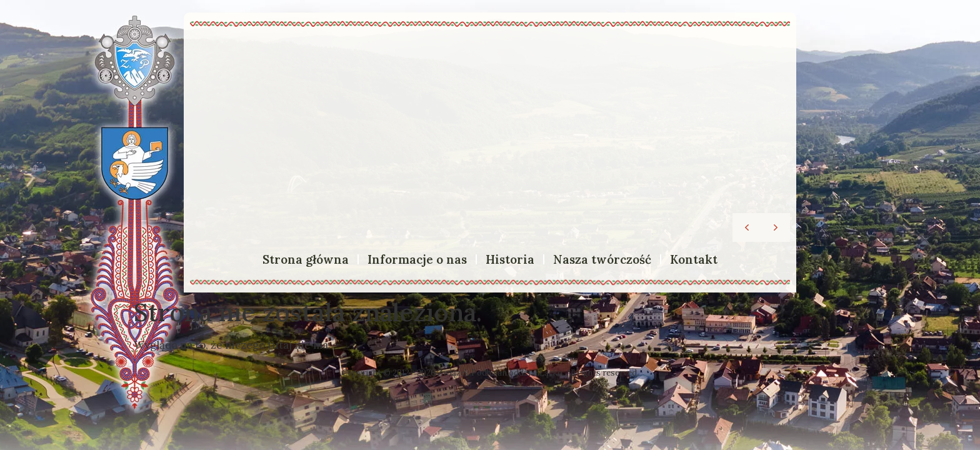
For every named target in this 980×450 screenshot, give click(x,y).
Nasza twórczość (602, 259)
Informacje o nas (417, 259)
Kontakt (694, 259)
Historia (510, 259)
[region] (490, 137)
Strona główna (306, 259)
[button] (776, 227)
